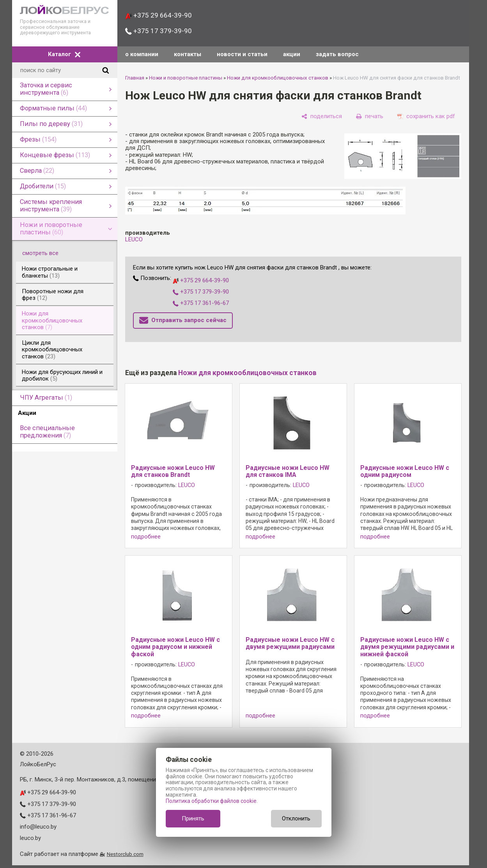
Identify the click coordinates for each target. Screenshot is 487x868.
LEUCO (134, 239)
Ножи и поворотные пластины (186, 78)
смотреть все (45, 253)
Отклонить (296, 818)
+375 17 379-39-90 (158, 31)
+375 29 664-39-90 (158, 15)
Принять (193, 818)
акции (292, 54)
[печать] (370, 116)
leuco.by (30, 838)
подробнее (146, 537)
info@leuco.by (38, 827)
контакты (188, 54)
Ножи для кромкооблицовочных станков (278, 78)
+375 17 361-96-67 (201, 303)
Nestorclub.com (125, 854)
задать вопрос (337, 54)
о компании (142, 54)
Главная (135, 78)
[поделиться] (322, 116)
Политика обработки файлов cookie (211, 801)
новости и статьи (242, 54)
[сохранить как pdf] (426, 116)
